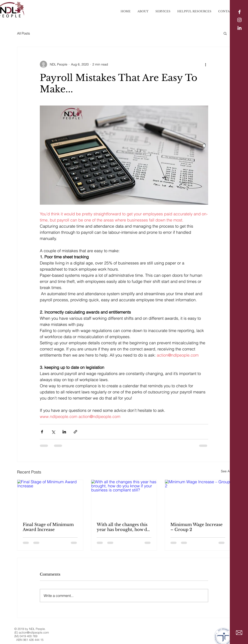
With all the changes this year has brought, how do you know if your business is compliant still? (124, 527)
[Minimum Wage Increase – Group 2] (198, 498)
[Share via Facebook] (42, 432)
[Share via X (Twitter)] (53, 432)
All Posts (24, 33)
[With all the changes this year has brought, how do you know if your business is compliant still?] (124, 498)
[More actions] (205, 64)
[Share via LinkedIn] (64, 432)
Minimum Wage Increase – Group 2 (196, 527)
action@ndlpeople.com (34, 632)
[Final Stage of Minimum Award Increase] (50, 498)
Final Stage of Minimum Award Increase (48, 527)
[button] (225, 33)
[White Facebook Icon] (239, 12)
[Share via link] (75, 432)
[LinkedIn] (239, 28)
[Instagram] (239, 20)
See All (226, 471)
